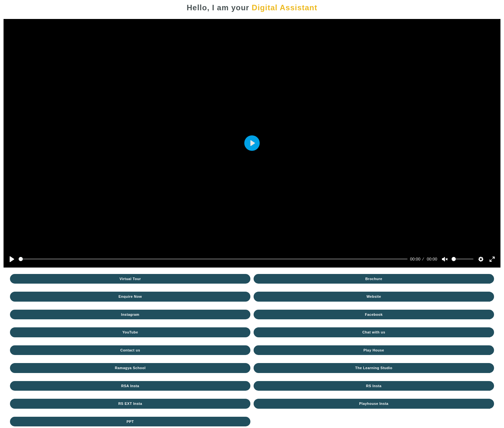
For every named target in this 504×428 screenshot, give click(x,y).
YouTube (130, 332)
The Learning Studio (374, 368)
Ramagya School (130, 368)
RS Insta (374, 386)
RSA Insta (130, 386)
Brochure (374, 279)
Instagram (130, 314)
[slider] (213, 259)
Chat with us (374, 332)
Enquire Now (130, 296)
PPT (130, 422)
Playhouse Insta (374, 404)
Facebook (374, 314)
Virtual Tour (130, 279)
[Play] (12, 259)
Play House (374, 350)
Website (374, 296)
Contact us (130, 350)
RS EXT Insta (130, 404)
